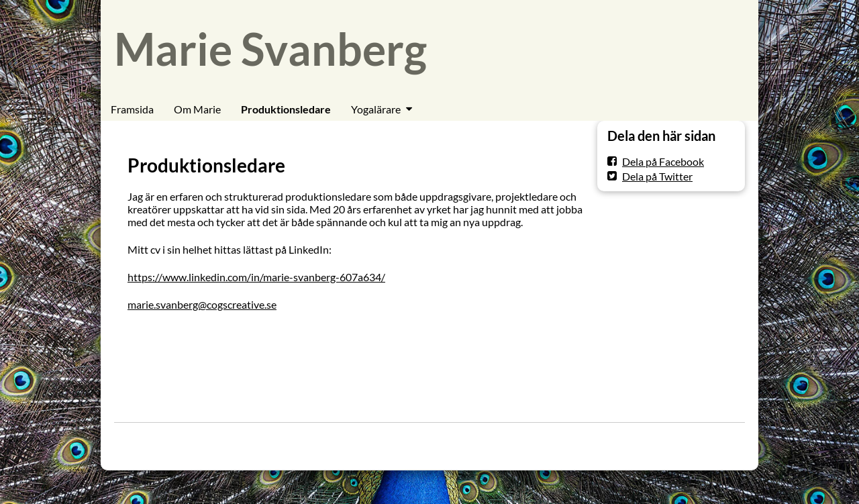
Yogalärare (376, 109)
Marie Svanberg (270, 49)
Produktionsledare (286, 109)
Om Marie (197, 109)
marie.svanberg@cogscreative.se (202, 304)
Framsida (132, 109)
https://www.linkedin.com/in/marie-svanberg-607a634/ (256, 277)
